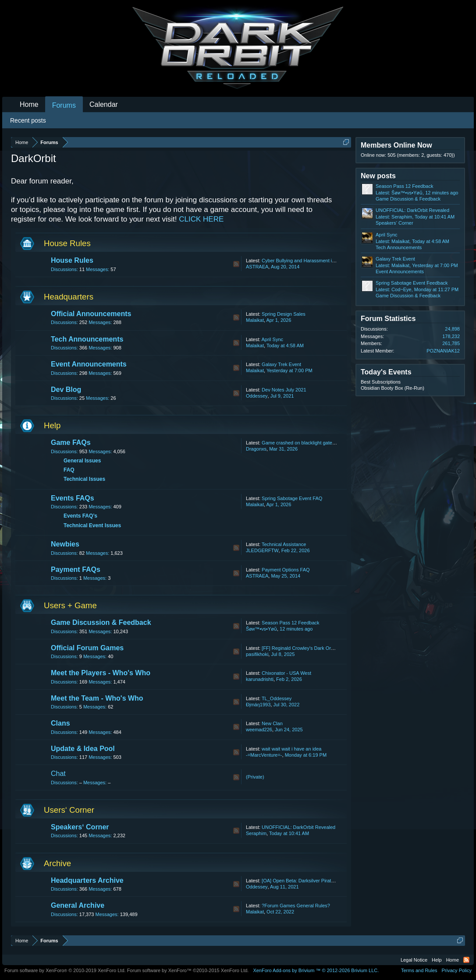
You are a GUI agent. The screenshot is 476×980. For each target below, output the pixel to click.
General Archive (78, 905)
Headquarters (69, 297)
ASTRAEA (257, 267)
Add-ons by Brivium (316, 970)
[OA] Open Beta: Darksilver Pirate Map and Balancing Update (327, 881)
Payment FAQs (76, 569)
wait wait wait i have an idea (291, 749)
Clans (60, 723)
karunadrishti (260, 679)
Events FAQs (73, 498)
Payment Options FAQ (286, 570)
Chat (58, 774)
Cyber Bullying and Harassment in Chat (304, 261)
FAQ (69, 470)
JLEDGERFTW (262, 550)
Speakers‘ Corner (80, 827)
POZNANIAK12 (443, 351)
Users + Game (70, 605)
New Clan (272, 723)
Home (29, 104)
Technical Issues (84, 479)
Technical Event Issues (92, 525)
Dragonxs (256, 449)
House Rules (67, 243)
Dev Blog (66, 390)
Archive (57, 863)
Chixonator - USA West (286, 673)
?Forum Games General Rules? (296, 906)
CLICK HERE (201, 219)
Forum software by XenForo (65, 970)
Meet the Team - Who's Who (97, 698)
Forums (64, 105)
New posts (378, 176)
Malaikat (255, 320)
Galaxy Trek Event (281, 364)
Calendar (104, 104)
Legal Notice (414, 960)
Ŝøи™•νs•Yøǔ (261, 629)
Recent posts (28, 120)
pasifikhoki (257, 654)
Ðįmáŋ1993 (258, 705)
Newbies (65, 544)
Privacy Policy (457, 970)
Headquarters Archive (87, 880)
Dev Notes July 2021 (284, 390)
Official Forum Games (87, 648)
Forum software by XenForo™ (188, 970)
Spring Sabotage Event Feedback (412, 283)
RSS (236, 264)
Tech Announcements (87, 339)
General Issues (82, 461)
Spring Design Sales (284, 314)
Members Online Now (396, 145)
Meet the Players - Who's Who (101, 673)
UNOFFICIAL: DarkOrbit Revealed (298, 827)
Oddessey (257, 396)
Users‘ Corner (69, 810)
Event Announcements (89, 364)
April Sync (272, 339)
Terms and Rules (419, 970)
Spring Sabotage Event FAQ (292, 498)
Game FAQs (71, 442)
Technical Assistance (284, 544)
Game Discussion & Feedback (101, 622)
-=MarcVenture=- (264, 755)
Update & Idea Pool (83, 749)
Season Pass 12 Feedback (290, 623)
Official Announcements (91, 314)
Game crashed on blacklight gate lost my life (309, 443)
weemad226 (259, 730)
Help (52, 425)
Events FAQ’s (80, 516)
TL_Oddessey (277, 698)
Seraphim (256, 833)
